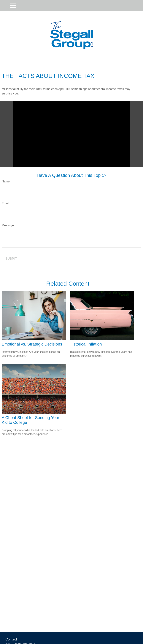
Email (5, 203)
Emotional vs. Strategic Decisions (32, 344)
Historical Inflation (86, 344)
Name (6, 181)
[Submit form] (11, 259)
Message (8, 225)
